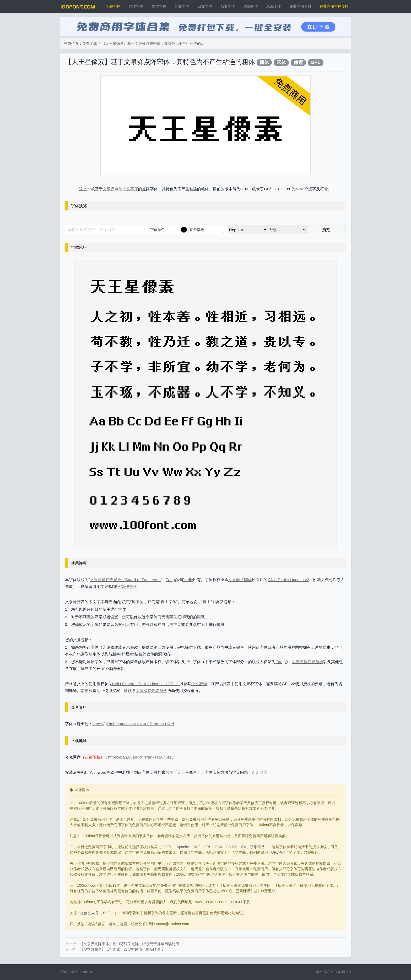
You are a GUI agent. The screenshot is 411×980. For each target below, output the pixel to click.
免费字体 (113, 6)
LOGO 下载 (241, 902)
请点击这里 (118, 924)
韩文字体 (228, 6)
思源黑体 (251, 6)
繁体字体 (159, 6)
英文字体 (182, 6)
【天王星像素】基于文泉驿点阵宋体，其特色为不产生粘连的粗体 (154, 44)
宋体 (281, 62)
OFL (168, 847)
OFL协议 (278, 852)
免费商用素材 (300, 6)
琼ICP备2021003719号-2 (334, 972)
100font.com (87, 972)
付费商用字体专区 (334, 6)
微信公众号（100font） (99, 913)
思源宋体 (274, 6)
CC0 (218, 847)
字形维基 (257, 847)
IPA (244, 847)
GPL (316, 62)
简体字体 (136, 6)
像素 (298, 62)
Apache (183, 847)
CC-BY (231, 847)
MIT (197, 847)
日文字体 (205, 6)
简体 (264, 62)
